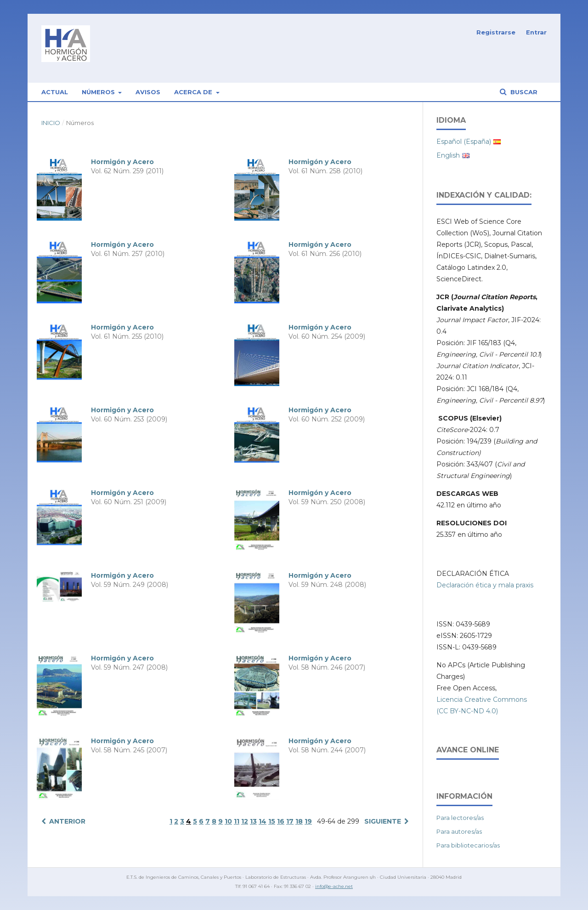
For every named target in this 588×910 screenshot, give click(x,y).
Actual (55, 92)
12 (245, 821)
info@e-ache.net (334, 886)
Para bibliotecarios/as (468, 845)
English (448, 155)
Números (99, 92)
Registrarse (496, 32)
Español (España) (464, 142)
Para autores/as (459, 831)
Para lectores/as (460, 818)
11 (237, 821)
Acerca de (194, 92)
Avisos (148, 92)
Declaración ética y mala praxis (485, 585)
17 (290, 821)
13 (253, 821)
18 (299, 821)
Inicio (51, 123)
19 (308, 821)
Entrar (536, 32)
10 (228, 821)
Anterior (67, 821)
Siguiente (383, 821)
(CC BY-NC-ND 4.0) (467, 711)
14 (263, 821)
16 (281, 821)
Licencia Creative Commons (482, 700)
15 (272, 821)
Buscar (523, 92)
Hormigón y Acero (122, 162)
